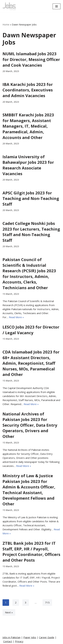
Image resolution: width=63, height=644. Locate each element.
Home (6, 25)
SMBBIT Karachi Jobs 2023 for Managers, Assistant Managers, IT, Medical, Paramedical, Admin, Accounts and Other (28, 126)
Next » (9, 612)
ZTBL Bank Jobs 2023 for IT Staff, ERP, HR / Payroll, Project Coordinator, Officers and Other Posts (31, 552)
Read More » (16, 317)
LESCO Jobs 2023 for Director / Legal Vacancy (31, 330)
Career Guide (47, 637)
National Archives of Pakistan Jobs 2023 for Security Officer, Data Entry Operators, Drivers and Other (30, 425)
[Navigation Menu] (57, 6)
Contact (8, 641)
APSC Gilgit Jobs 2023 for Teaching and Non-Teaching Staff (31, 198)
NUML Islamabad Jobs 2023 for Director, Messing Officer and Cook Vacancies (31, 59)
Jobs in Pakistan (12, 637)
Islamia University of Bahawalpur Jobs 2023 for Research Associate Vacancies (28, 165)
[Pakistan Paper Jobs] (9, 6)
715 (47, 602)
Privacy (19, 641)
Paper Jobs (30, 637)
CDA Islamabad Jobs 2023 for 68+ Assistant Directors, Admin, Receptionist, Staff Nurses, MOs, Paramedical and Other (31, 363)
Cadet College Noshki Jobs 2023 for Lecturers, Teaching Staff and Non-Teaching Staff (31, 232)
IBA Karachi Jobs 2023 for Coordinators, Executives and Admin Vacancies (28, 90)
